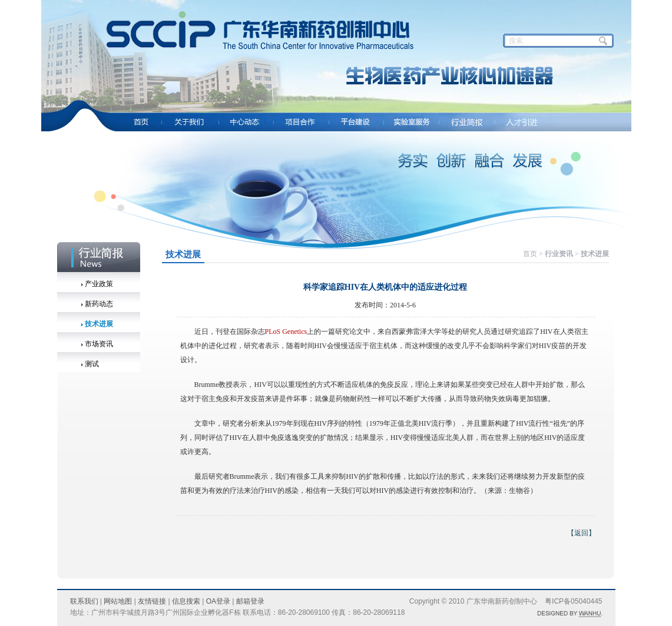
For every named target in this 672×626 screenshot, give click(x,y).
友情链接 (152, 601)
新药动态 (99, 304)
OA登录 (218, 601)
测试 (92, 364)
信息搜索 (186, 601)
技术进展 (99, 324)
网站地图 (118, 601)
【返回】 (581, 533)
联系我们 (84, 601)
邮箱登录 (250, 601)
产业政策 (99, 284)
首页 (530, 254)
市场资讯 (99, 344)
